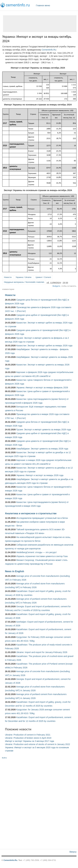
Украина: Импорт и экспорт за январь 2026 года (40, 475)
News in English (15, 571)
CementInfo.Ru (49, 50)
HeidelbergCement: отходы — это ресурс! (36, 552)
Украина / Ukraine (24, 277)
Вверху (73, 852)
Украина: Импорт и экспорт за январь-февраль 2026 (42, 388)
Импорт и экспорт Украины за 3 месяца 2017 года (29, 741)
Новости (8, 277)
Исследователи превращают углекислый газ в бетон (42, 518)
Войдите (56, 286)
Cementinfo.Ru (10, 860)
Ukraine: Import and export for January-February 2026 (42, 652)
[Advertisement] (40, 24)
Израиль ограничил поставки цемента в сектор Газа (42, 556)
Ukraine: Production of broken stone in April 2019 (28, 738)
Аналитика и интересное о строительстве (31, 513)
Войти (4, 758)
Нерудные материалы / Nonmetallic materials (24, 282)
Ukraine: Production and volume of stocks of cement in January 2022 (37, 744)
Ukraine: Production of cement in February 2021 (28, 735)
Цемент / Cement (43, 277)
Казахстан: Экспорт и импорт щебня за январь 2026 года (44, 346)
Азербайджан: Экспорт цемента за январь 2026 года (42, 449)
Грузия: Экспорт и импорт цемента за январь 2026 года (44, 430)
